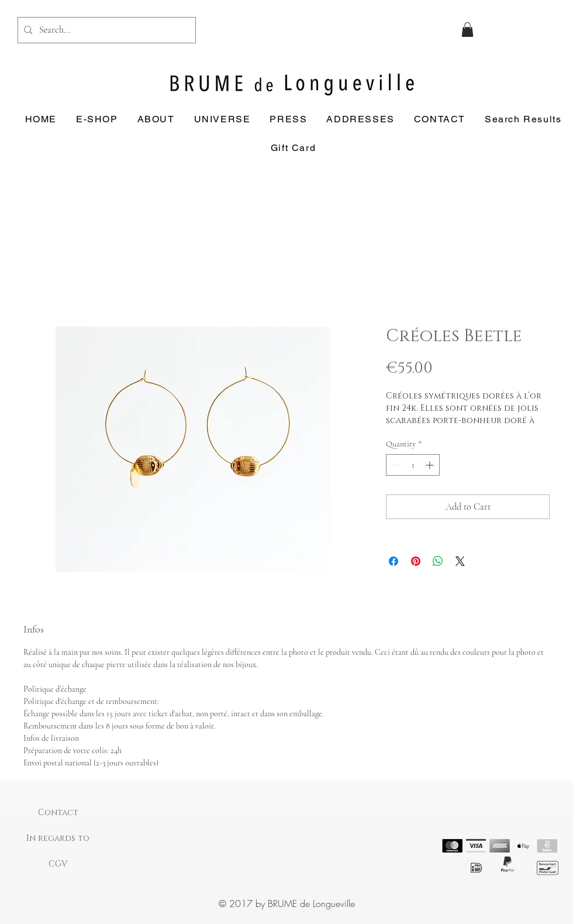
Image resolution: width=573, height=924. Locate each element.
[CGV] (58, 864)
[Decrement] (395, 465)
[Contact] (58, 813)
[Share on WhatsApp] (438, 561)
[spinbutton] (413, 465)
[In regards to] (58, 839)
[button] (467, 30)
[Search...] (105, 30)
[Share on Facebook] (393, 561)
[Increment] (431, 465)
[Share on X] (460, 561)
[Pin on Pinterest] (416, 561)
